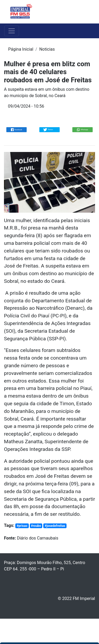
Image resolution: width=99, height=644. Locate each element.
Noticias (47, 49)
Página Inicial (21, 49)
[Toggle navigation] (87, 12)
